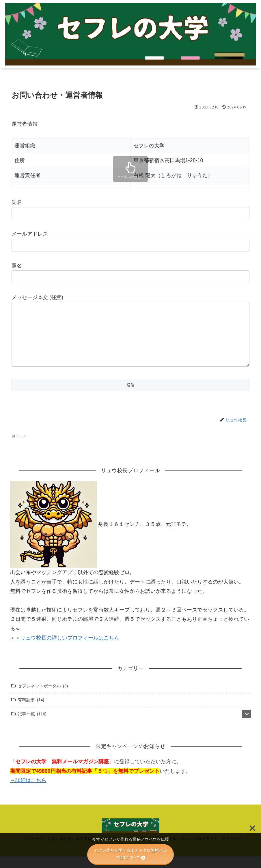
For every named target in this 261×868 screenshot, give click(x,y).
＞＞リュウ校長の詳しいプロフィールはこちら (65, 649)
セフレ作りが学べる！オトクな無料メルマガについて (130, 854)
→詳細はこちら (28, 792)
